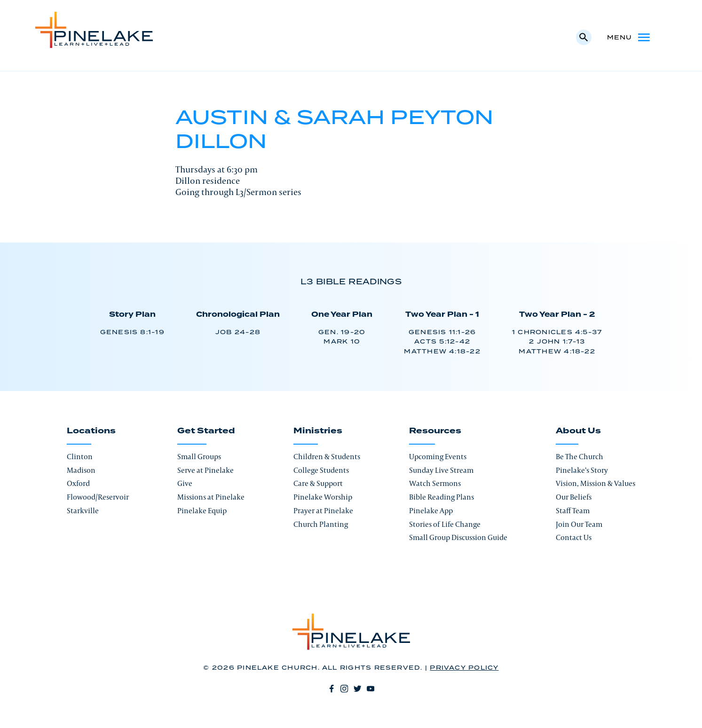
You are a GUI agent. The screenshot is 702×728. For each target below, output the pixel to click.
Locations (91, 431)
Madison (81, 470)
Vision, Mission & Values (596, 483)
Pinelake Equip (202, 511)
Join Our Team (579, 524)
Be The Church (580, 457)
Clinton (80, 457)
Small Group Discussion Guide (458, 537)
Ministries (318, 431)
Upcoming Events (438, 457)
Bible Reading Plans (442, 497)
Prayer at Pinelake (323, 511)
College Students (321, 470)
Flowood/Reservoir (98, 497)
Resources (435, 431)
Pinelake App (431, 511)
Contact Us (574, 537)
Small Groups (199, 457)
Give (185, 483)
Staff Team (573, 511)
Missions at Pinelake (211, 497)
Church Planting (321, 524)
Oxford (78, 483)
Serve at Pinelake (205, 470)
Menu (629, 37)
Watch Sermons (435, 483)
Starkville (83, 511)
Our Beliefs (574, 497)
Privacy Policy (464, 668)
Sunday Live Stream (441, 470)
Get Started (206, 431)
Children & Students (327, 457)
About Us (578, 431)
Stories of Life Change (445, 524)
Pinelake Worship (323, 497)
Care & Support (318, 483)
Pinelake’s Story (582, 470)
